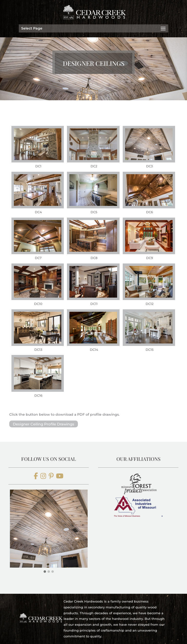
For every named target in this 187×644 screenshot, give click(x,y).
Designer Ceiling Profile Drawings (44, 424)
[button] (45, 572)
